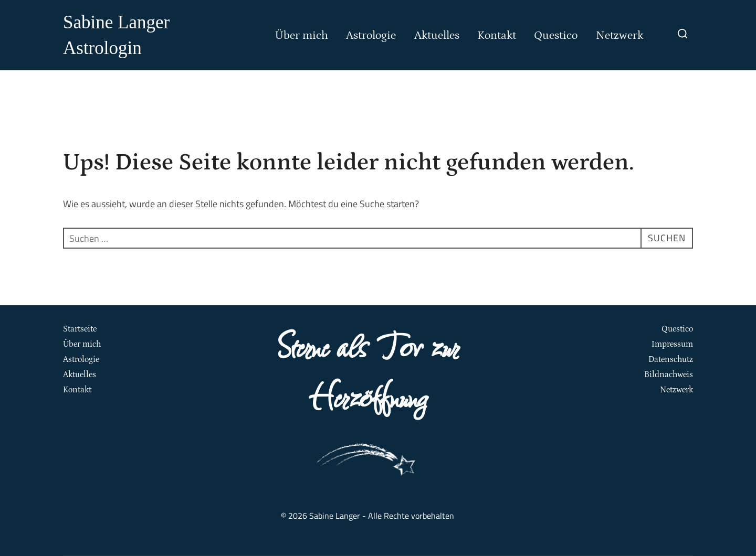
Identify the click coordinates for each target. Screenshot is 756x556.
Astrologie (371, 35)
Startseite (80, 329)
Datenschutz (671, 359)
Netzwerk (620, 35)
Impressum (672, 344)
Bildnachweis (669, 375)
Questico (556, 35)
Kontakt (497, 35)
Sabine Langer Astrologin (116, 35)
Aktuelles (437, 35)
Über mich (302, 35)
